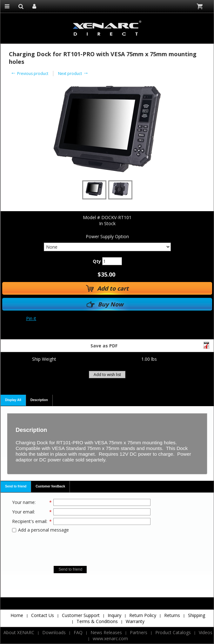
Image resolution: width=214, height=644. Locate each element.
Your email (23, 512)
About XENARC (19, 632)
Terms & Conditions (97, 621)
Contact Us (43, 615)
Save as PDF (151, 345)
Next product (73, 74)
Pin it (31, 318)
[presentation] (81, 547)
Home (17, 615)
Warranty (135, 621)
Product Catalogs (173, 632)
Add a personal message (40, 530)
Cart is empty (200, 6)
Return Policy (143, 615)
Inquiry (114, 615)
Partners (139, 632)
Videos (206, 632)
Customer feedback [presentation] (50, 486)
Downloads (54, 632)
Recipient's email (29, 521)
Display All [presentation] (13, 400)
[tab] (13, 400)
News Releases (106, 632)
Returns (172, 615)
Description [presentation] (39, 400)
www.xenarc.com (110, 638)
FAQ (78, 632)
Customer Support (81, 615)
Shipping (197, 615)
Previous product (29, 74)
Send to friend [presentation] (16, 486)
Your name (23, 502)
